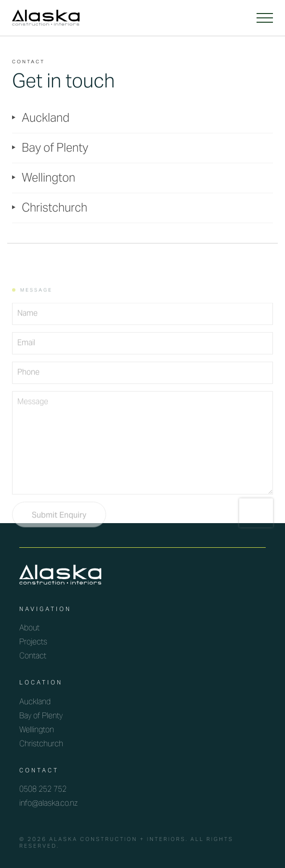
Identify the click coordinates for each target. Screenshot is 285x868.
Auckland (46, 119)
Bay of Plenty (55, 149)
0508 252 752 (43, 790)
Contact (33, 656)
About (29, 628)
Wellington (48, 179)
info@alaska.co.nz (48, 804)
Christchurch (54, 209)
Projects (33, 642)
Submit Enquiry (59, 527)
